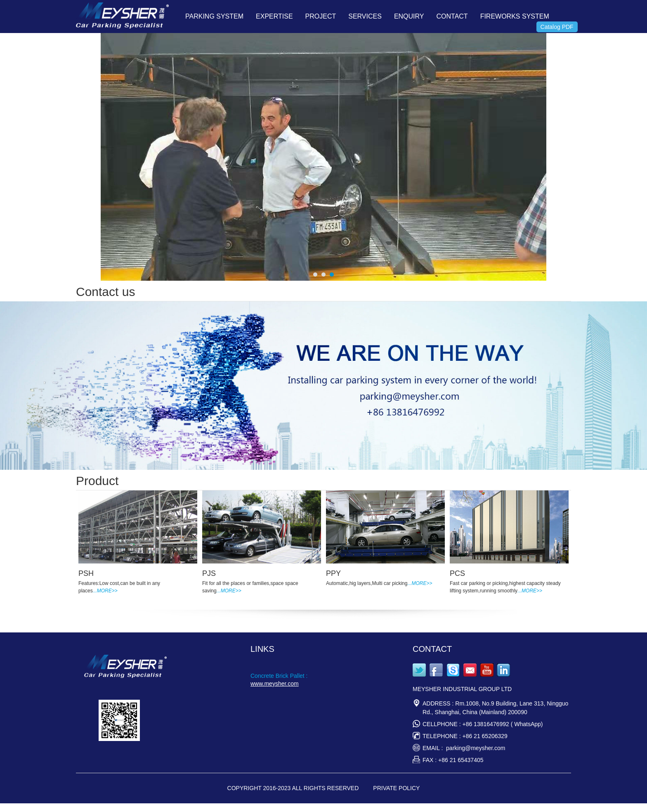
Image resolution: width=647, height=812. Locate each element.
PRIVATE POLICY (396, 788)
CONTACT (452, 16)
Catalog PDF (557, 27)
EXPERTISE (274, 16)
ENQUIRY (409, 16)
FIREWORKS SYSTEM (515, 16)
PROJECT (321, 16)
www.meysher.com (275, 684)
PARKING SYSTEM (214, 16)
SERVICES (365, 16)
